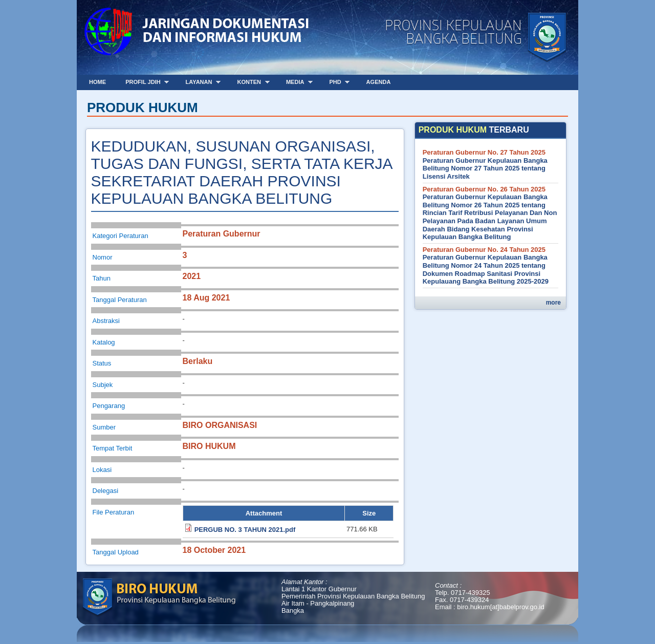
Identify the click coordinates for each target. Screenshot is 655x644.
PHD (336, 82)
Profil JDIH (144, 82)
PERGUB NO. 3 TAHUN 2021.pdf (245, 530)
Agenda (379, 82)
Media (296, 82)
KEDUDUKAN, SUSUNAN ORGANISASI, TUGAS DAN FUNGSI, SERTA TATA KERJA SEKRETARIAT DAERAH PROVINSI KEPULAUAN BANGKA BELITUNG (242, 172)
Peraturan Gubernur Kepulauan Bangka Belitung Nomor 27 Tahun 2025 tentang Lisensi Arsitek (485, 168)
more (553, 303)
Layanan (200, 82)
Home (97, 82)
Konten (249, 82)
